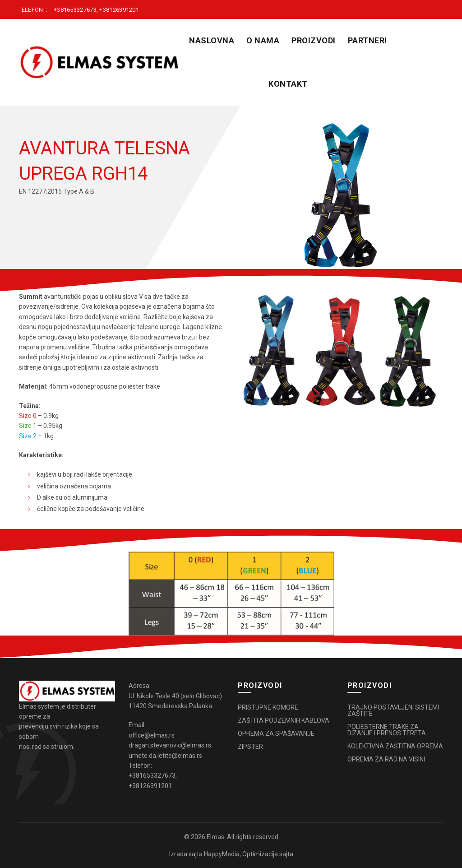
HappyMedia (222, 854)
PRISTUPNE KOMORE (268, 707)
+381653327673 (75, 10)
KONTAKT (288, 84)
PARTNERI (367, 40)
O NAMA (263, 40)
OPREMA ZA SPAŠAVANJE (276, 733)
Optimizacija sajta (268, 854)
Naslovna (212, 40)
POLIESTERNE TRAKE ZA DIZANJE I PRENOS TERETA (387, 730)
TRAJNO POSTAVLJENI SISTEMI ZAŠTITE (393, 710)
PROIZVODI (314, 40)
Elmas (215, 837)
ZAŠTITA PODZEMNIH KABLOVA (284, 720)
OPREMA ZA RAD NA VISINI (386, 759)
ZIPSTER (250, 747)
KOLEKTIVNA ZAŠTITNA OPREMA (395, 746)
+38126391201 (119, 10)
